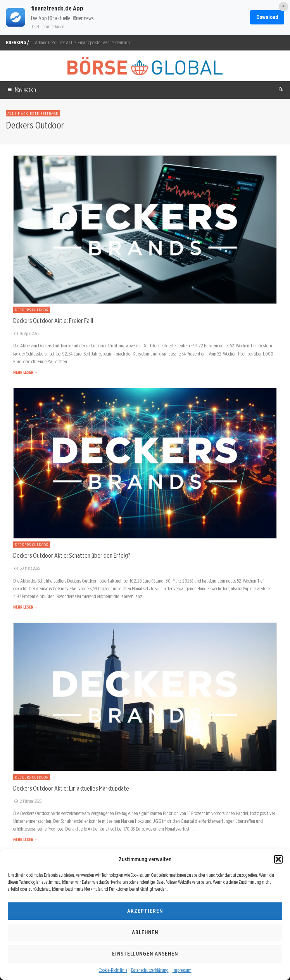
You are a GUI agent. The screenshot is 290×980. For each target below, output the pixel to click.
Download (267, 17)
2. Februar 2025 (27, 801)
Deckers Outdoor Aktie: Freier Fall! (53, 321)
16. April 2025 (26, 333)
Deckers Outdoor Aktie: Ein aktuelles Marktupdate (71, 788)
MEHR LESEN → (26, 372)
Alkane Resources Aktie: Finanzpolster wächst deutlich (82, 42)
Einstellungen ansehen (145, 954)
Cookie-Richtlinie (113, 970)
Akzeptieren (145, 911)
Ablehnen (145, 932)
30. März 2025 (27, 568)
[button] (278, 859)
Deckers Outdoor (32, 310)
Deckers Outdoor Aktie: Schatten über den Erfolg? (72, 555)
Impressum (182, 970)
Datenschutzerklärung (150, 970)
